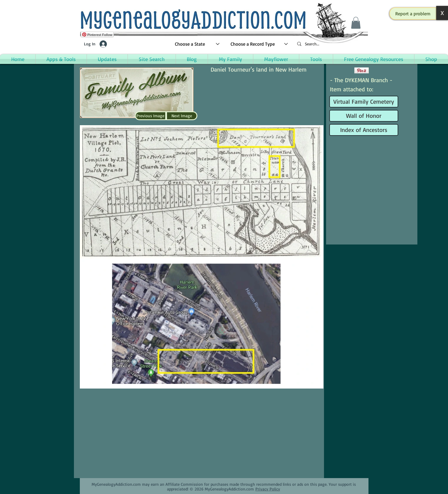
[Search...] (330, 44)
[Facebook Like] (341, 70)
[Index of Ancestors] (364, 130)
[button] (413, 14)
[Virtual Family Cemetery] (364, 102)
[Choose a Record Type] (259, 44)
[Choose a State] (197, 44)
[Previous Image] (151, 116)
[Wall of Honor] (364, 116)
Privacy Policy (268, 489)
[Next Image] (182, 116)
